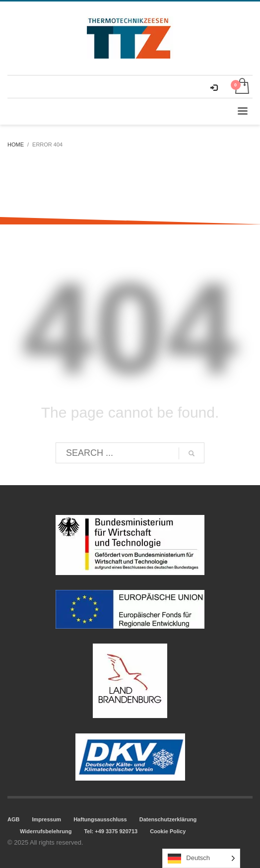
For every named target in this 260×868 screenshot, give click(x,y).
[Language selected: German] (201, 858)
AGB (13, 819)
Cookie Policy (168, 831)
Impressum (46, 819)
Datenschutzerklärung (168, 819)
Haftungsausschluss (100, 819)
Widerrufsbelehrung (46, 831)
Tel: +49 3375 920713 (111, 831)
